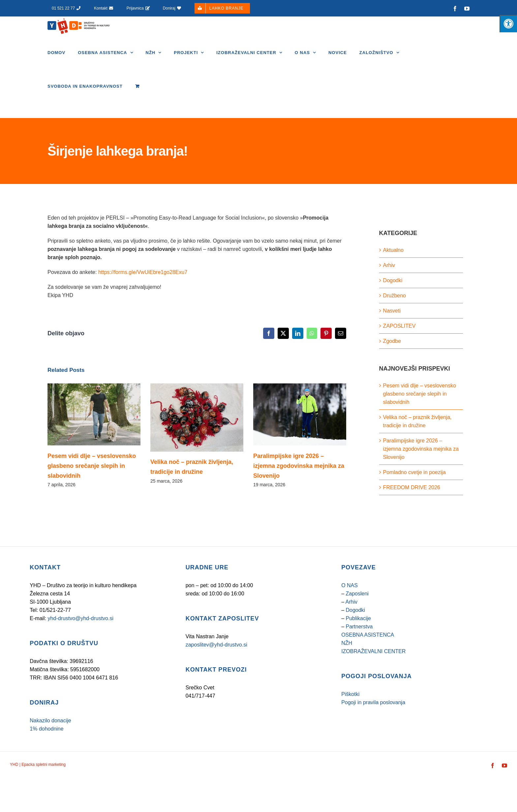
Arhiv (389, 265)
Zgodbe (392, 341)
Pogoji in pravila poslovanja (373, 702)
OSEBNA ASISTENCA (368, 635)
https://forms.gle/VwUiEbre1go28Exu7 (143, 272)
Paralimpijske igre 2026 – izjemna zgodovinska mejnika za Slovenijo (299, 466)
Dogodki (393, 280)
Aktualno (393, 250)
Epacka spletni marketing (43, 765)
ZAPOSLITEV (399, 326)
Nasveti (392, 311)
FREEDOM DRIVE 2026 (412, 487)
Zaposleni (357, 594)
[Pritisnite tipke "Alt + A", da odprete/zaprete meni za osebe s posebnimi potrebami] (508, 24)
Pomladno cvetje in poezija (414, 472)
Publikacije (358, 618)
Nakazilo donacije (50, 721)
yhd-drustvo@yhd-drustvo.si (81, 618)
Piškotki (350, 694)
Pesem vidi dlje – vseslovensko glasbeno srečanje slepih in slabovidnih (92, 466)
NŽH (347, 643)
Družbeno (395, 296)
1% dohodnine (46, 729)
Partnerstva (359, 627)
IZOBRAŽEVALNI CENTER (373, 651)
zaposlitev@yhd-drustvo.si (216, 645)
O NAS (350, 585)
